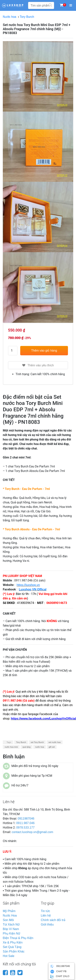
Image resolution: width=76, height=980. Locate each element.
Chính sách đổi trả (53, 920)
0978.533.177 (25, 828)
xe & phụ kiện (13, 942)
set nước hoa (55, 742)
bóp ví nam (11, 929)
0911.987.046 (25, 823)
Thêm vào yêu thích (38, 365)
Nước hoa (10, 17)
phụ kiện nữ (12, 933)
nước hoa (40, 747)
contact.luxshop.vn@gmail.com (32, 832)
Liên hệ (46, 916)
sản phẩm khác (14, 951)
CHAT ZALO (60, 976)
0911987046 (26, 819)
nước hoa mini (11, 747)
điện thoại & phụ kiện (18, 938)
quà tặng (26, 747)
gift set (52, 747)
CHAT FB (58, 972)
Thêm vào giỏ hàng (44, 351)
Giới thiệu (47, 924)
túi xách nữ (11, 924)
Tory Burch (28, 17)
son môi (8, 920)
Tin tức (45, 911)
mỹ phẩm (9, 911)
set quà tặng (12, 947)
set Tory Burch (37, 742)
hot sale (9, 956)
